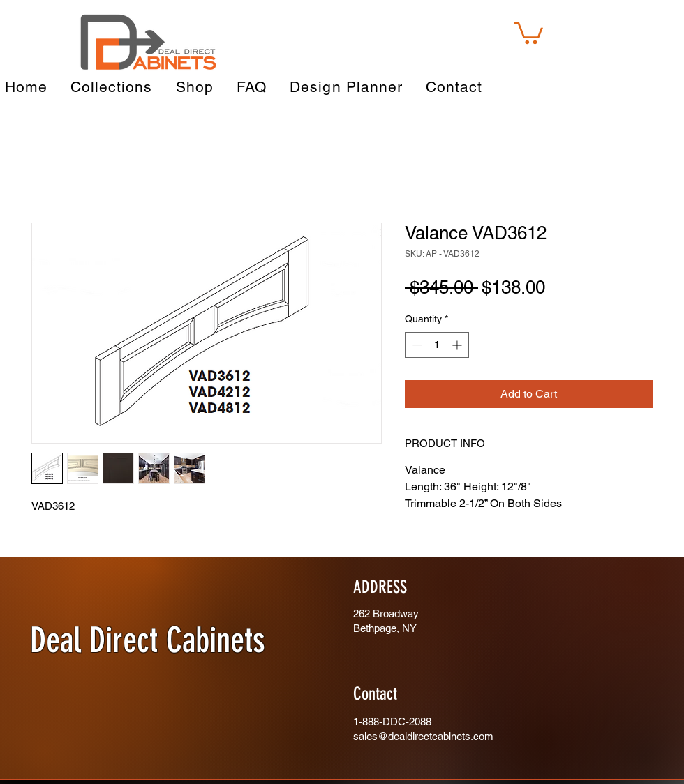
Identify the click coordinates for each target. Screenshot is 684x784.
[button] (528, 32)
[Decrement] (416, 345)
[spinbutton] (437, 345)
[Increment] (458, 345)
